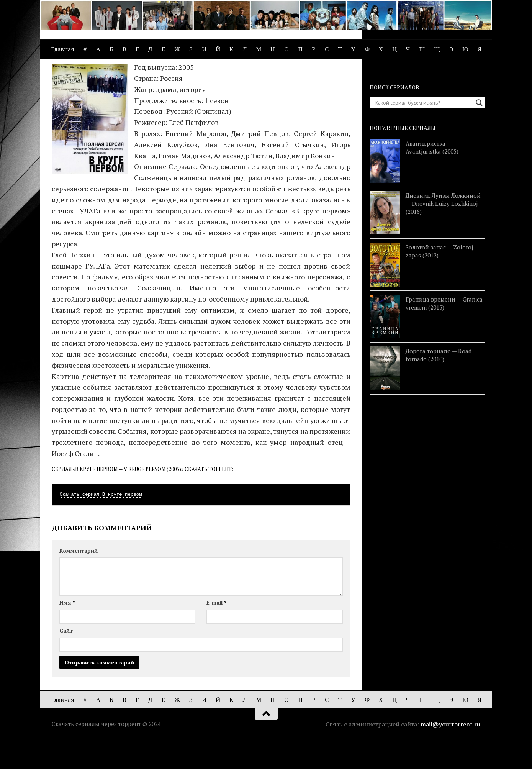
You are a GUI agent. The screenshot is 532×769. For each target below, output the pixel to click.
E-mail (216, 631)
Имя (67, 631)
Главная (63, 49)
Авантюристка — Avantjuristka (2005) (432, 176)
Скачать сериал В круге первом (101, 523)
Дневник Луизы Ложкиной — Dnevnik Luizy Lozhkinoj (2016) (443, 232)
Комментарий (79, 579)
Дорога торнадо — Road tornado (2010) (439, 384)
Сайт (66, 659)
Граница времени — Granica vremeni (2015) (444, 332)
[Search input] (424, 131)
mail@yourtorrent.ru (450, 753)
